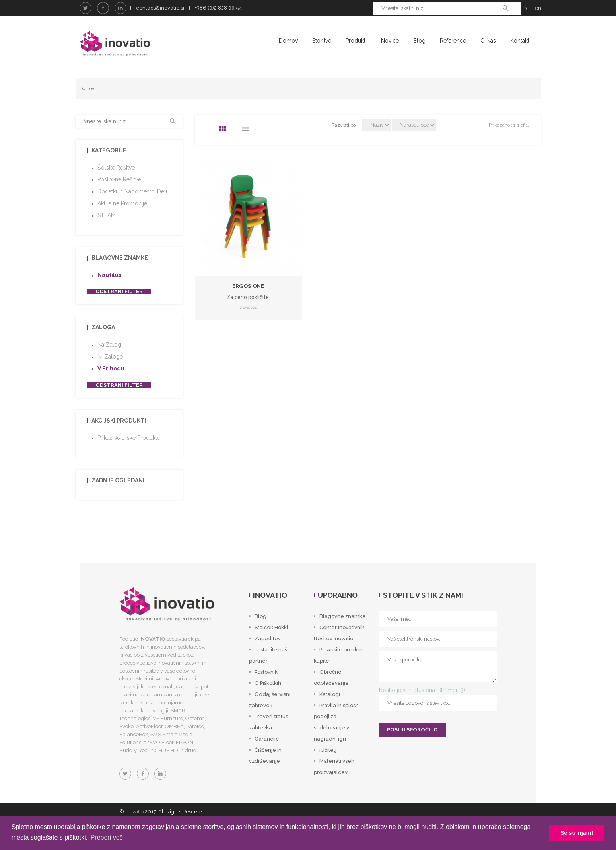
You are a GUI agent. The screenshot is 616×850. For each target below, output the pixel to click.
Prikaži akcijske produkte (129, 452)
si (527, 8)
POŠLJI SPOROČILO (412, 744)
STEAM (107, 229)
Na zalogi (110, 359)
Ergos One (248, 299)
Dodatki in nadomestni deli (132, 205)
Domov (288, 41)
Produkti (356, 41)
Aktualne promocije (122, 217)
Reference (453, 41)
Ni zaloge (110, 370)
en (538, 8)
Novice (390, 41)
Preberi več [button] (107, 837)
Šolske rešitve (116, 181)
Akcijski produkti (119, 435)
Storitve (322, 41)
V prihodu (111, 382)
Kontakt (520, 41)
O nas (488, 41)
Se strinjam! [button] (577, 833)
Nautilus (109, 289)
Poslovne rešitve (119, 193)
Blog (419, 41)
